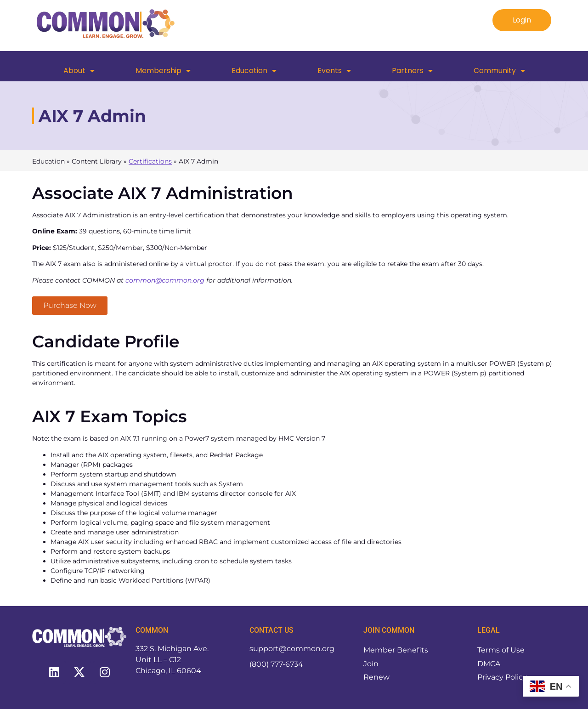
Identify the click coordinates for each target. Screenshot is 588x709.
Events (334, 71)
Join (371, 664)
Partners (412, 71)
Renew (376, 678)
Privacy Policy (502, 678)
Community (499, 71)
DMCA (489, 664)
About (79, 71)
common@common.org (165, 280)
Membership (163, 71)
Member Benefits (396, 650)
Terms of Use (501, 650)
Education (254, 71)
